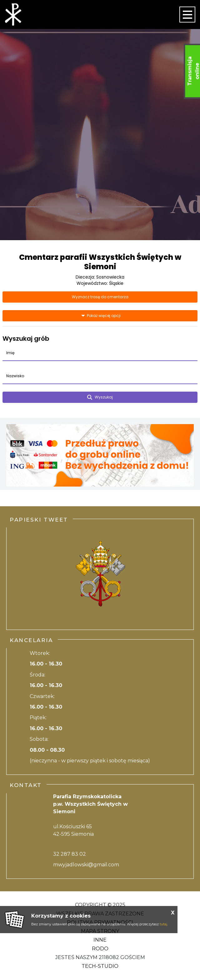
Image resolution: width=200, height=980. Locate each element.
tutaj (163, 924)
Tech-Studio (100, 966)
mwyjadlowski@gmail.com (86, 865)
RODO (100, 949)
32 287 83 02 (70, 854)
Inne (100, 940)
